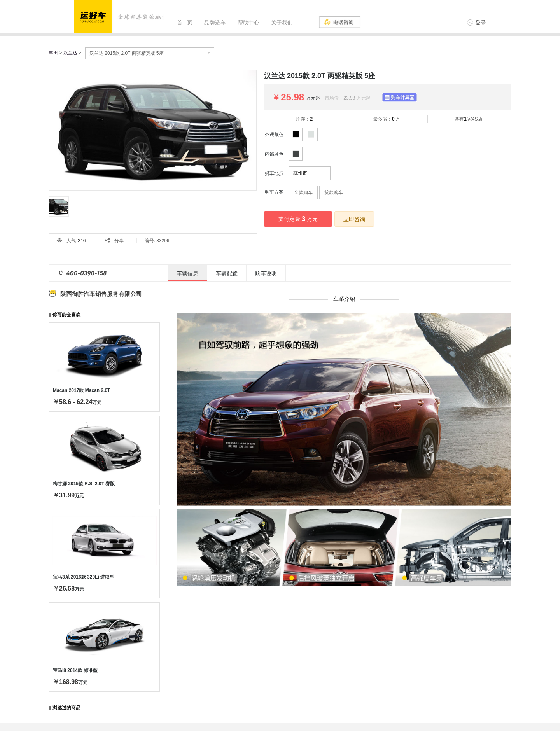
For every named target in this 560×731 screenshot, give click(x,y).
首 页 (185, 23)
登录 (477, 23)
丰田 (53, 53)
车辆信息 (187, 273)
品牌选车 (215, 23)
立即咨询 (354, 219)
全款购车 (303, 192)
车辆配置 (227, 273)
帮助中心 (248, 23)
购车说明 (266, 273)
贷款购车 (334, 192)
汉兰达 (70, 53)
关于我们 (282, 23)
